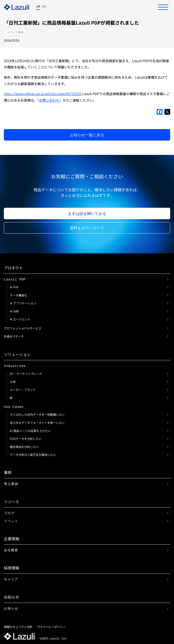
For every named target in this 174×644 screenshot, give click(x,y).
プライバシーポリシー (52, 627)
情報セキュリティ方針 (18, 627)
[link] (168, 279)
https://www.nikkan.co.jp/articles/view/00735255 (43, 94)
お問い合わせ (49, 100)
